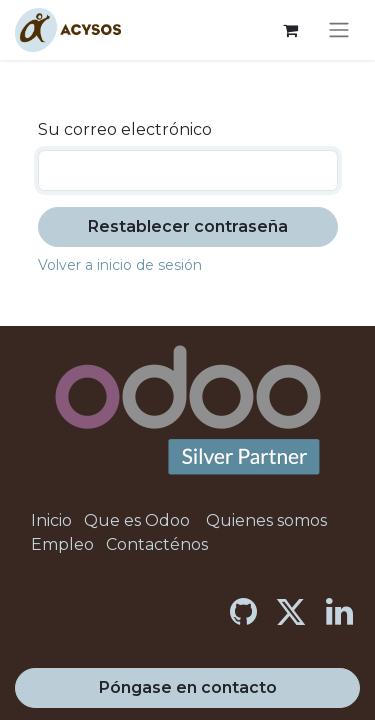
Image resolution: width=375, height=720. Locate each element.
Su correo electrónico (125, 129)
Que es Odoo (137, 520)
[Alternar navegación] (339, 30)
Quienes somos (266, 520)
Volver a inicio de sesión (120, 265)
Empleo (62, 544)
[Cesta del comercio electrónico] (290, 30)
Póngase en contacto (188, 687)
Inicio (51, 520)
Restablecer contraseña (188, 226)
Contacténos (157, 544)
